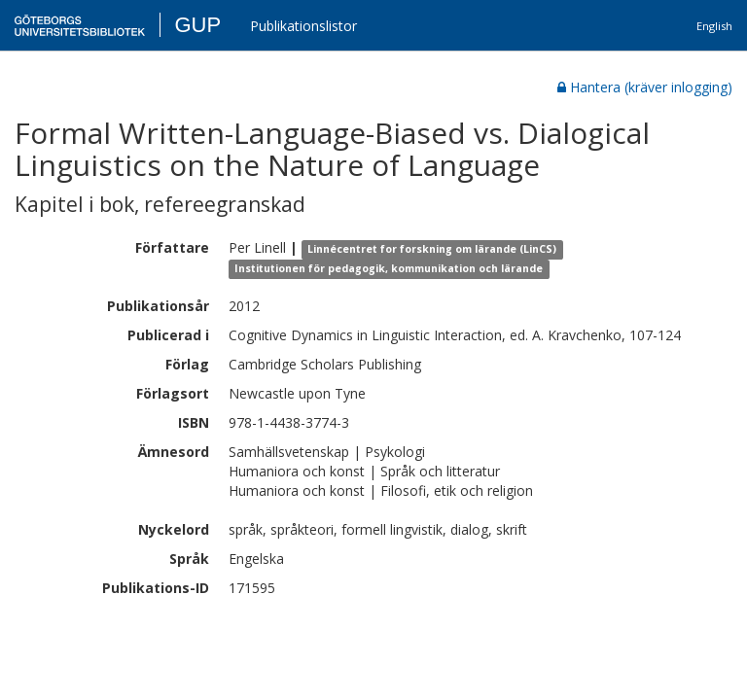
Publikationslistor (303, 26)
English (714, 26)
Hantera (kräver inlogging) (645, 87)
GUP (197, 25)
